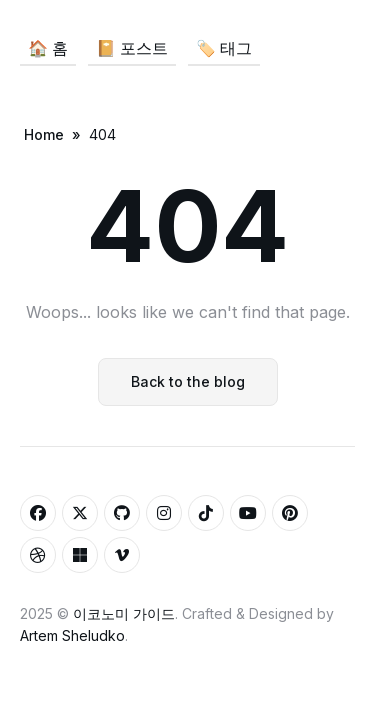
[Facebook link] (38, 513)
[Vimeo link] (122, 555)
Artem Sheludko (72, 635)
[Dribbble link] (38, 555)
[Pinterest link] (290, 513)
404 (102, 134)
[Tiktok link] (206, 513)
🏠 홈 (48, 48)
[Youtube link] (248, 513)
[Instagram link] (164, 513)
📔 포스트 (132, 48)
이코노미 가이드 (124, 613)
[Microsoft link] (80, 555)
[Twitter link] (80, 513)
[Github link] (122, 513)
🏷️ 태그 (224, 48)
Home (44, 134)
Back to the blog (188, 381)
